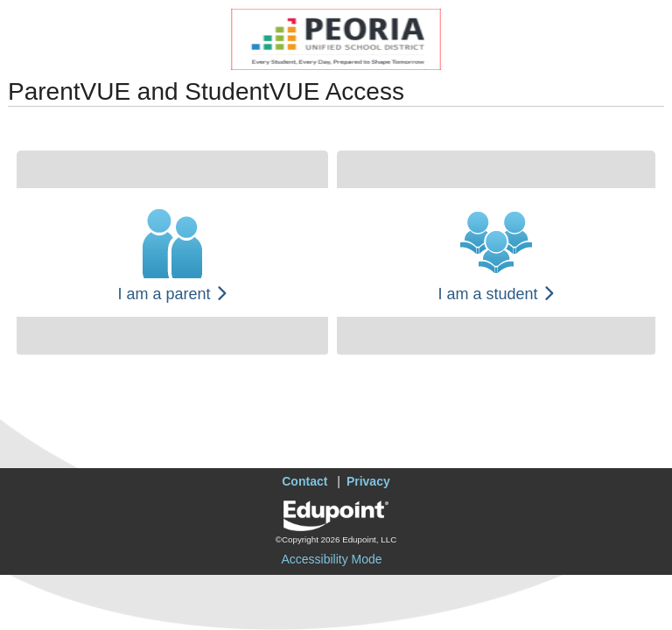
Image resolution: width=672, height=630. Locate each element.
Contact (304, 481)
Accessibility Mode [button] (331, 559)
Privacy (368, 481)
